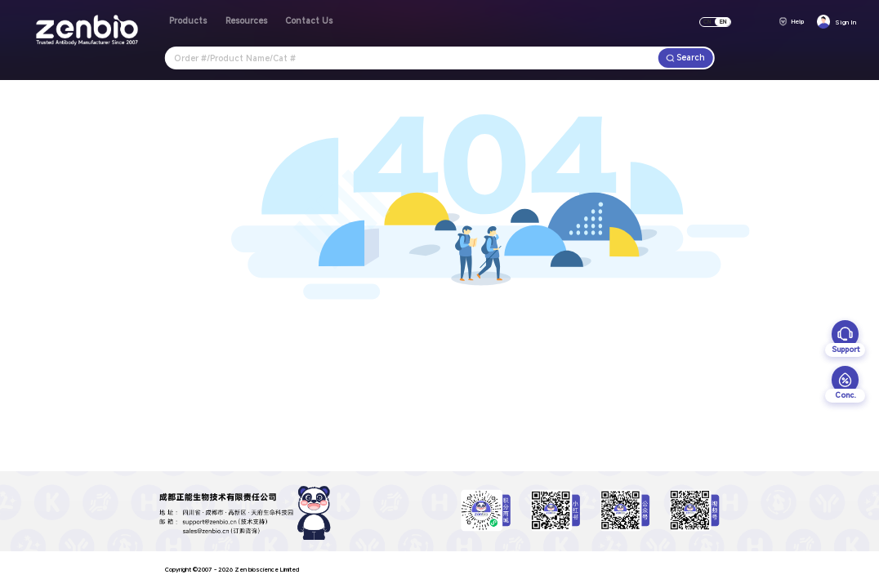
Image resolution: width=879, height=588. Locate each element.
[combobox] (412, 58)
